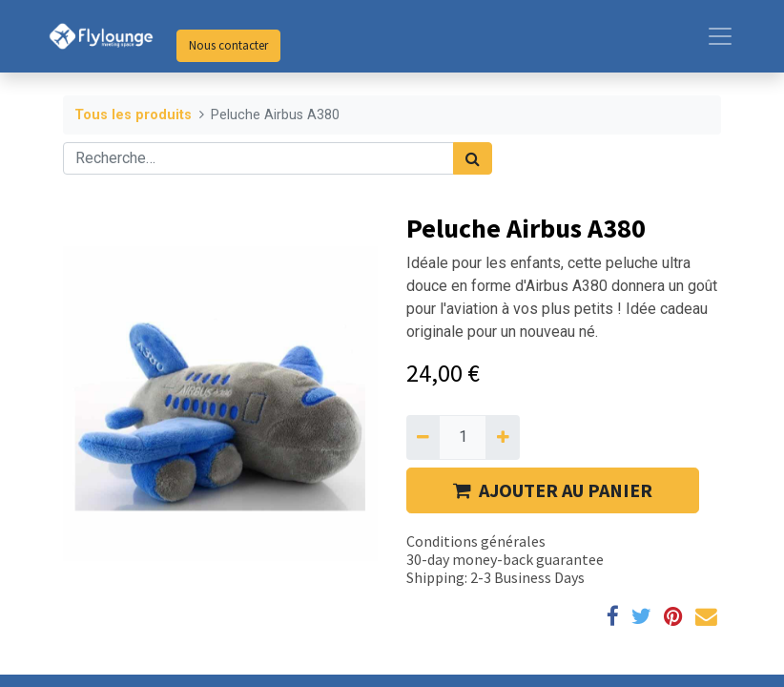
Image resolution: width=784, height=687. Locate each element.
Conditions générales (476, 541)
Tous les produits (133, 115)
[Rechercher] (473, 158)
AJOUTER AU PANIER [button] (553, 490)
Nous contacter (228, 45)
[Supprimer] (423, 437)
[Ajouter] (502, 437)
